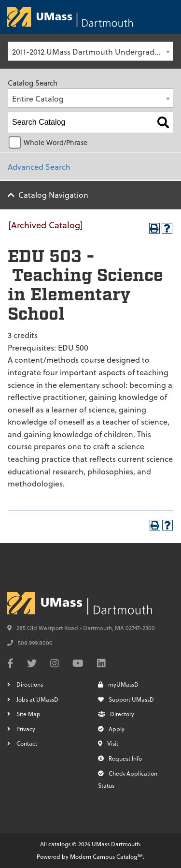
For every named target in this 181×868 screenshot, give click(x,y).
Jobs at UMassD (37, 699)
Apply (111, 729)
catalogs (59, 844)
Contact (27, 743)
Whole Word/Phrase (56, 142)
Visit (108, 743)
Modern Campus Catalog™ (106, 856)
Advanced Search (39, 167)
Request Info (120, 758)
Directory (116, 714)
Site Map (28, 714)
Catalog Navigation (53, 195)
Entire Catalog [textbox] (38, 98)
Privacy (26, 729)
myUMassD (118, 684)
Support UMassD (126, 699)
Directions (30, 684)
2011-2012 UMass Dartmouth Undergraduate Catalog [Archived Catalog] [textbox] (92, 51)
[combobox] (90, 51)
